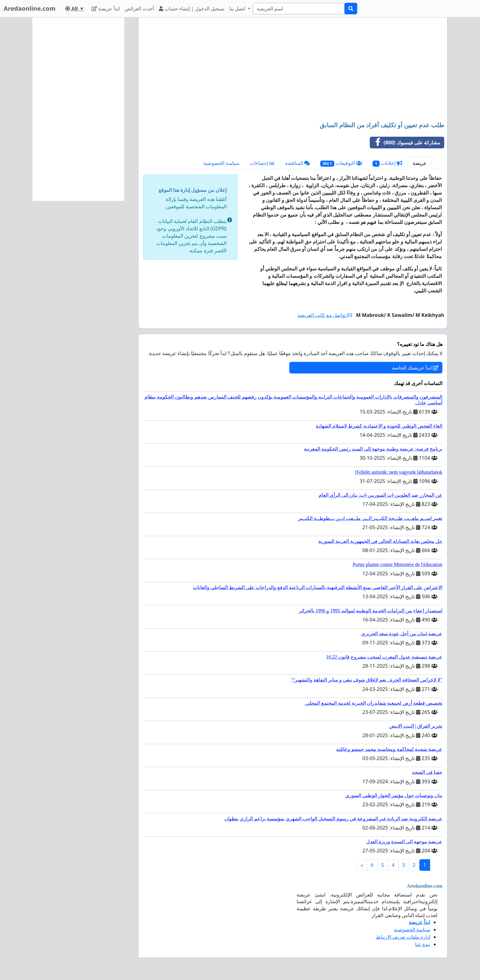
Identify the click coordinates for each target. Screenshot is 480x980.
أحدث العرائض (139, 9)
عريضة (420, 163)
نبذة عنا (423, 944)
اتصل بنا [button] (238, 9)
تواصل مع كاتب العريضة (325, 315)
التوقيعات (341, 163)
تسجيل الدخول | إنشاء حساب (192, 9)
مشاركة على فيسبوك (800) (405, 143)
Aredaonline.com (30, 8)
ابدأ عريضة (106, 9)
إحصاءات (262, 163)
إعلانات (387, 163)
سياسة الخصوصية (221, 163)
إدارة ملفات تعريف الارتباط (403, 937)
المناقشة (297, 163)
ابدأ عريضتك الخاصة (415, 368)
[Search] (299, 9)
